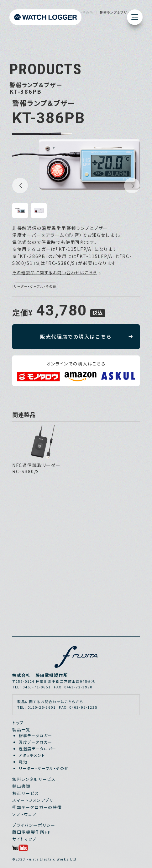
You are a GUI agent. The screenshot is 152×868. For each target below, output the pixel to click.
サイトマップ (24, 839)
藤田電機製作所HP (32, 832)
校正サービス (26, 793)
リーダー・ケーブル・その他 (44, 768)
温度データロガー (36, 742)
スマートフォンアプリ (33, 800)
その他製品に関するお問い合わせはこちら (55, 273)
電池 (23, 762)
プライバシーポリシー (34, 825)
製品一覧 (21, 729)
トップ (18, 723)
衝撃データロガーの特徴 (37, 807)
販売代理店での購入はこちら (76, 337)
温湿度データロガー (38, 749)
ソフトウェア (24, 814)
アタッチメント (32, 755)
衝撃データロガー (36, 735)
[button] (20, 186)
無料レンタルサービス (34, 779)
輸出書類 (21, 786)
